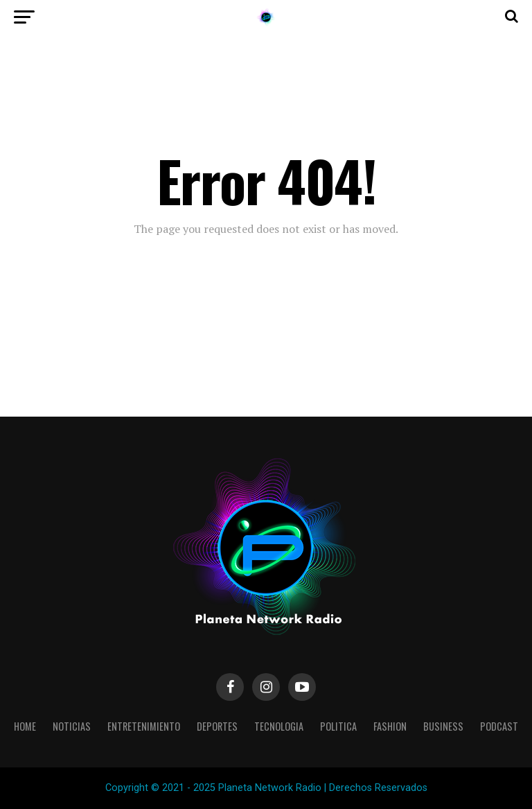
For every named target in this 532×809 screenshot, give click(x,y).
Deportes (217, 726)
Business (443, 726)
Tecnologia (279, 726)
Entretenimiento (144, 726)
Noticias (72, 726)
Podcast (499, 726)
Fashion (390, 726)
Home (25, 726)
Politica (338, 726)
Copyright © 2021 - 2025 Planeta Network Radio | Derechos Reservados (266, 788)
